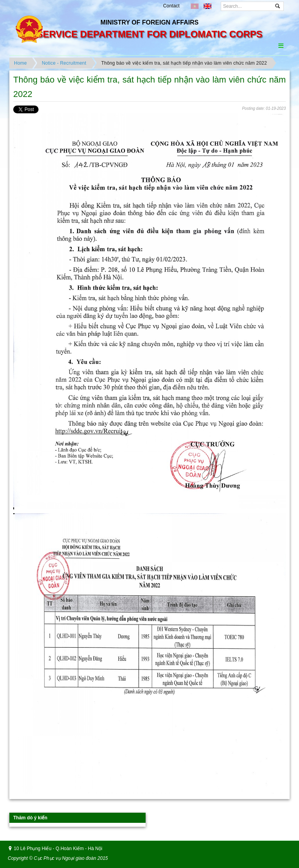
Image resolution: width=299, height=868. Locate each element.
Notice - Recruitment (64, 63)
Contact (171, 6)
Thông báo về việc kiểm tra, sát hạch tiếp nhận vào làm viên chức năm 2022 (184, 63)
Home (20, 63)
